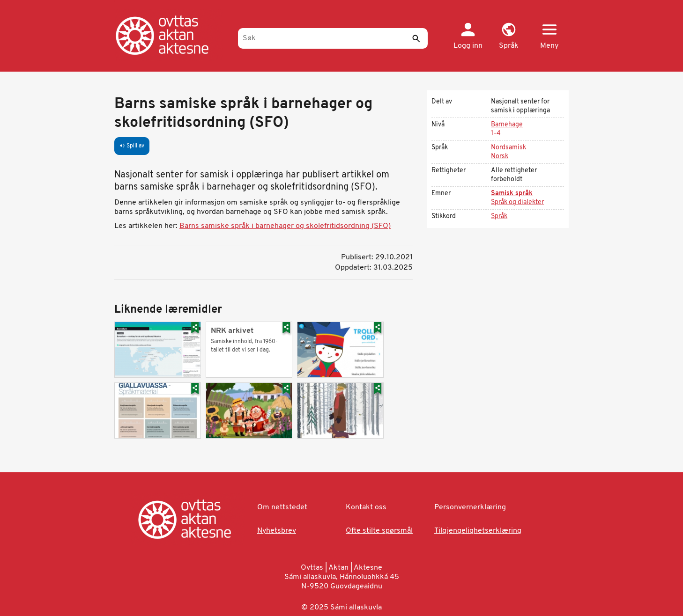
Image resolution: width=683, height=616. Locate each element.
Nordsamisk (509, 148)
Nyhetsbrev (277, 531)
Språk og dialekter (517, 202)
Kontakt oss (366, 507)
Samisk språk (512, 194)
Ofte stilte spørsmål (379, 531)
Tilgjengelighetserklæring (478, 531)
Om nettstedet (282, 507)
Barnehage (507, 125)
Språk (499, 216)
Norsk (500, 157)
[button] (509, 37)
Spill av (132, 146)
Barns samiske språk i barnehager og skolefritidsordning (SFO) (285, 226)
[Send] (416, 38)
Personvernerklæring (470, 507)
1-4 (496, 134)
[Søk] (333, 38)
